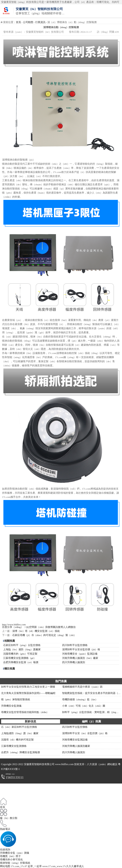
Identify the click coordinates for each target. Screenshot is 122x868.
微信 (73, 627)
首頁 (18, 22)
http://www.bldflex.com (14, 624)
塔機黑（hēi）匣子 (10, 856)
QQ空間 (30, 627)
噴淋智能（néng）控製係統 (15, 863)
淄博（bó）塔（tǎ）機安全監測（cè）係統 (36, 631)
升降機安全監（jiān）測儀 (15, 853)
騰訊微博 (58, 627)
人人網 (67, 627)
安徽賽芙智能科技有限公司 (39, 764)
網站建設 (112, 764)
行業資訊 (40, 22)
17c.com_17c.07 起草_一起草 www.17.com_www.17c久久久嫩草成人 (47, 866)
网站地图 (5, 866)
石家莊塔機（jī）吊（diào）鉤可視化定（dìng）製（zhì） (44, 635)
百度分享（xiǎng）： (14, 627)
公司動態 (28, 22)
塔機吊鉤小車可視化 (11, 860)
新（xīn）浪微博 (44, 627)
